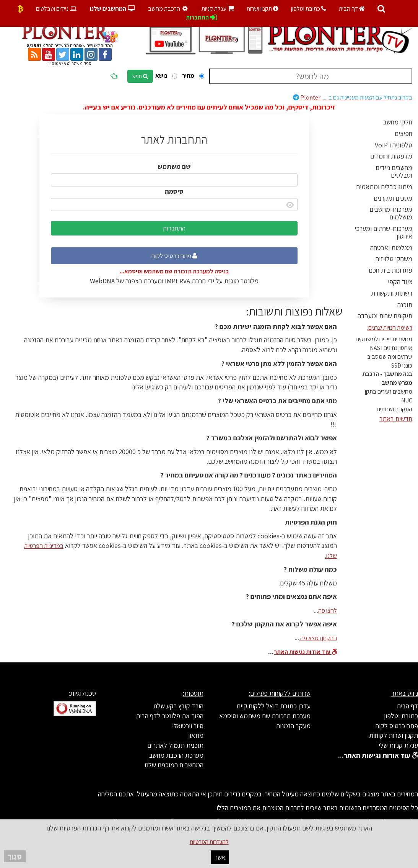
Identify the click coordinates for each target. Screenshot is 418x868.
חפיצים (403, 133)
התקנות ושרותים (394, 409)
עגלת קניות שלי (398, 745)
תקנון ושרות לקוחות (394, 735)
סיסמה (174, 191)
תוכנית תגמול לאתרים (175, 745)
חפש (140, 76)
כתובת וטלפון (309, 9)
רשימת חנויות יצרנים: (390, 328)
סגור (15, 856)
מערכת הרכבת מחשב (176, 755)
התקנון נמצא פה (318, 638)
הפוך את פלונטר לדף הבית (170, 716)
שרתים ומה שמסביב (390, 357)
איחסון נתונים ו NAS (391, 348)
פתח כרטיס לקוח (174, 256)
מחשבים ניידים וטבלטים (394, 171)
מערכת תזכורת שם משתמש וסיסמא (265, 716)
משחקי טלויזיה (394, 259)
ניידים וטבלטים (57, 9)
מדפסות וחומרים (391, 156)
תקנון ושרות (263, 9)
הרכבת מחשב (169, 9)
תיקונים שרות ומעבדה (385, 316)
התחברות (174, 228)
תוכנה (405, 305)
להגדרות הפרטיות (209, 842)
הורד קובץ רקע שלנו (178, 706)
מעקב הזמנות (293, 726)
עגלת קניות (218, 9)
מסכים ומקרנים (393, 198)
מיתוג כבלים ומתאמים (384, 187)
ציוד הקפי (400, 282)
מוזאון (196, 735)
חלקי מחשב (398, 122)
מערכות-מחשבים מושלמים (391, 213)
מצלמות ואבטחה (391, 248)
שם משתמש (174, 166)
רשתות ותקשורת (392, 293)
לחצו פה (328, 611)
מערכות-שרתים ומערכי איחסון (383, 232)
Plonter (353, 97)
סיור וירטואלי (188, 726)
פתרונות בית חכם (390, 270)
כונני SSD (402, 365)
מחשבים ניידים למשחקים (384, 339)
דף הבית (352, 9)
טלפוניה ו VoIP (394, 145)
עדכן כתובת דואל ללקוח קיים (274, 706)
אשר (220, 857)
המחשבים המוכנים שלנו (174, 765)
